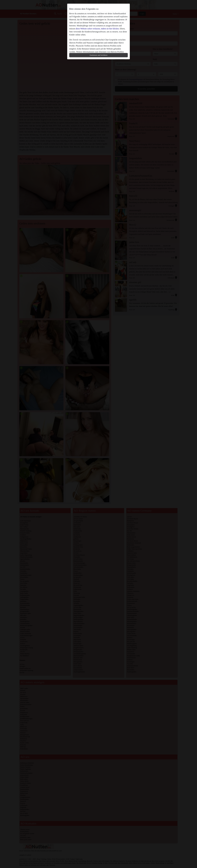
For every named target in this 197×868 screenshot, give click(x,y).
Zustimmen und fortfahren (98, 55)
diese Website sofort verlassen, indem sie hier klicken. (97, 29)
